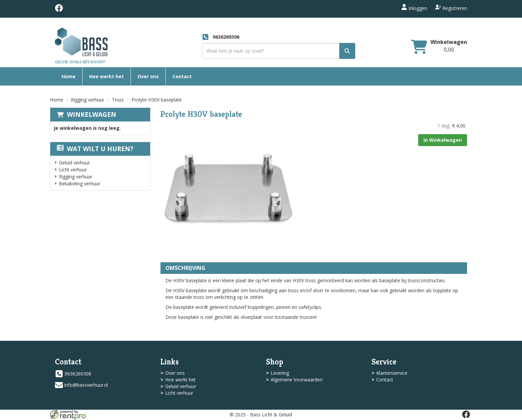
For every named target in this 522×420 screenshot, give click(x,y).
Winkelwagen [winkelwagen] (449, 42)
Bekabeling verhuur (80, 184)
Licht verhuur (73, 170)
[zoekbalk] (279, 51)
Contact (182, 76)
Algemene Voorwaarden (297, 380)
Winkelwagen (92, 114)
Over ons (148, 76)
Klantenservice (392, 373)
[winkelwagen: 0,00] (449, 50)
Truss (118, 100)
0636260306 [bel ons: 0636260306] (78, 374)
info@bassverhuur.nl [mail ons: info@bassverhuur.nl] (86, 385)
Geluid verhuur (74, 163)
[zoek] (347, 51)
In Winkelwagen (443, 140)
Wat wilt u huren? (95, 149)
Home (69, 76)
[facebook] (59, 10)
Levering (280, 373)
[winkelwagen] (419, 47)
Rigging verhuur (88, 100)
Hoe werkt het (107, 76)
